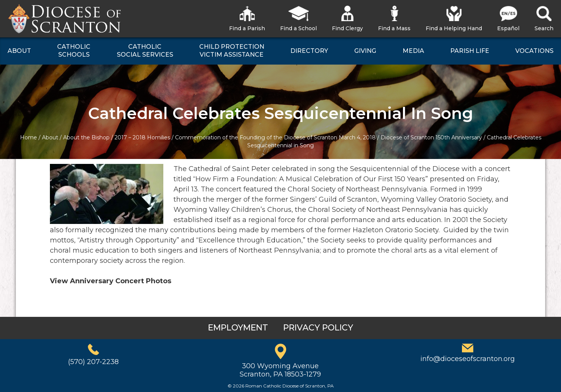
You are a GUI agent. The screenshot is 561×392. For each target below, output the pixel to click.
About (50, 137)
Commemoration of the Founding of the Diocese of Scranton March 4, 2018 (275, 137)
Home (29, 137)
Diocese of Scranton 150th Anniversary (431, 137)
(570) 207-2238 (93, 362)
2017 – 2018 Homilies (142, 137)
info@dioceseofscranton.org (468, 359)
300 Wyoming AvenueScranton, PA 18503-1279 (280, 370)
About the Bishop (86, 137)
